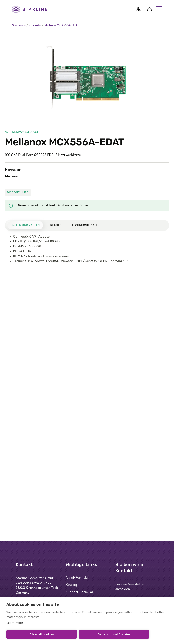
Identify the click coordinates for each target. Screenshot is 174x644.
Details (56, 225)
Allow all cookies (42, 634)
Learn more (15, 623)
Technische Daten (86, 225)
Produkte (35, 25)
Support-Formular (79, 592)
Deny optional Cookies (114, 634)
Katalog (71, 585)
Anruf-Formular (77, 578)
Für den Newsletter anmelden (130, 587)
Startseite (19, 25)
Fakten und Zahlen (25, 225)
